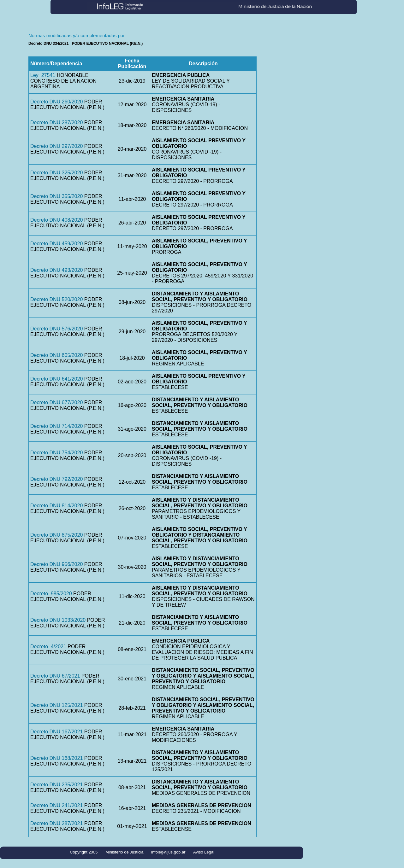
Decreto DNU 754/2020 (56, 453)
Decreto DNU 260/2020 (56, 102)
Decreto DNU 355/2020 (56, 196)
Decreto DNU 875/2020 (56, 535)
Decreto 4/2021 (48, 647)
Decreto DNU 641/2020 (56, 379)
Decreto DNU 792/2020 (56, 479)
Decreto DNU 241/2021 (56, 805)
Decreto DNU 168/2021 (56, 758)
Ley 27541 (43, 75)
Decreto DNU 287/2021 (56, 823)
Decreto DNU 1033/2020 (58, 620)
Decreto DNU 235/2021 (56, 785)
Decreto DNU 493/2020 (56, 270)
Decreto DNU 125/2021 (56, 705)
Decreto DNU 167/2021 (56, 732)
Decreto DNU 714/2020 (56, 426)
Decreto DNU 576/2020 (56, 329)
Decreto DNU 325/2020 (56, 173)
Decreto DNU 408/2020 (56, 220)
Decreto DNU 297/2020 (56, 146)
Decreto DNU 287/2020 (56, 122)
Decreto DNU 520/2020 (56, 299)
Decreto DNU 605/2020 (56, 355)
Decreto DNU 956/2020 (56, 564)
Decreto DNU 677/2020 (56, 402)
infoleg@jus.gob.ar (168, 852)
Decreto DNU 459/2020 (56, 244)
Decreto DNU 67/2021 (55, 676)
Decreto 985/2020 (51, 594)
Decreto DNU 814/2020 (56, 506)
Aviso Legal (204, 852)
